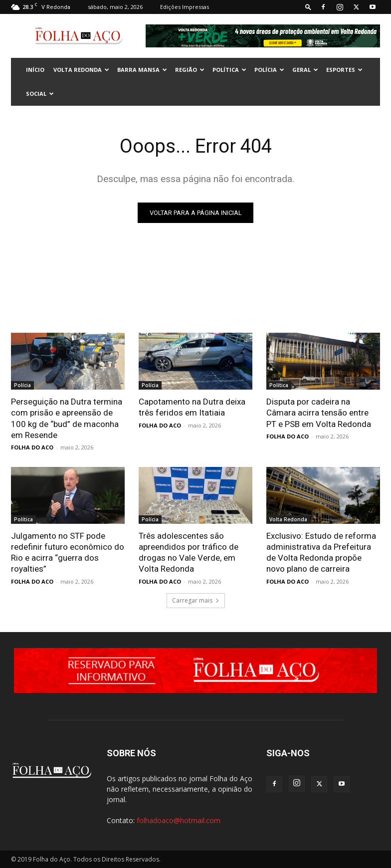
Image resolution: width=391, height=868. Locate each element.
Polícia (269, 70)
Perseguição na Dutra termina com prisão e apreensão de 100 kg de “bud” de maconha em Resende (67, 418)
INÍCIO (35, 70)
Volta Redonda (81, 70)
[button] (308, 7)
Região (190, 70)
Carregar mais (196, 600)
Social (40, 94)
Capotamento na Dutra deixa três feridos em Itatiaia (192, 407)
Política (229, 70)
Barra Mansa (142, 70)
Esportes (344, 70)
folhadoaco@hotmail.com (179, 820)
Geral (305, 70)
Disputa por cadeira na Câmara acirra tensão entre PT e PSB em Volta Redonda (319, 413)
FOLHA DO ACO (32, 447)
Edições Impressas (185, 7)
